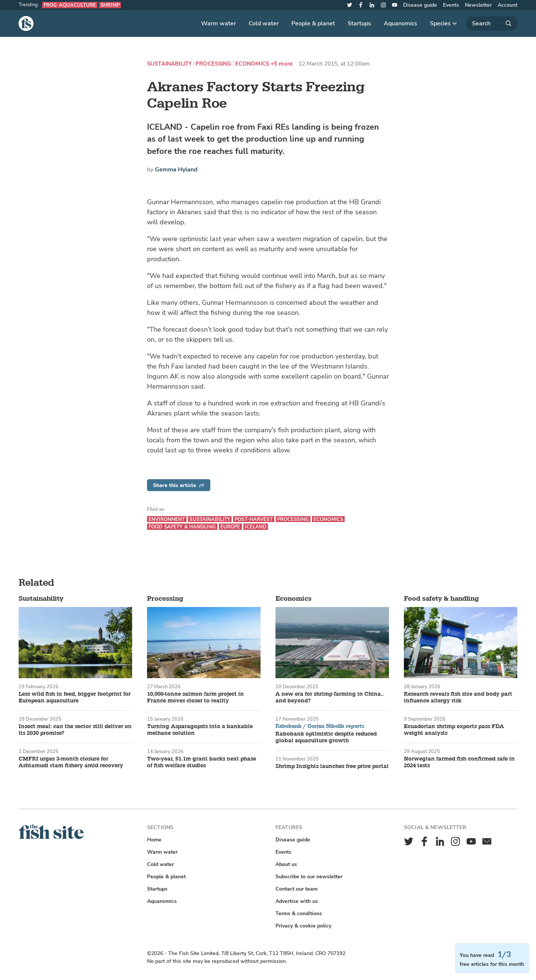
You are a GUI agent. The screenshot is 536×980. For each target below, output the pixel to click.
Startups (359, 23)
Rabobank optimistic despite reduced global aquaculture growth (326, 737)
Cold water (264, 23)
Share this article (179, 485)
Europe (230, 527)
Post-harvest (254, 519)
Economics (252, 64)
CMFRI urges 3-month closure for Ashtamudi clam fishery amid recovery (71, 762)
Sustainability (169, 64)
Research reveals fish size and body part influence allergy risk (458, 698)
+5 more (282, 64)
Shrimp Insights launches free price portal (332, 766)
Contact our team (296, 889)
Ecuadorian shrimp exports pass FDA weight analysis (454, 730)
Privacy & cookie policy (303, 926)
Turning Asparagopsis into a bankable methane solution (200, 730)
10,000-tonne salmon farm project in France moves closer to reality (195, 698)
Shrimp (110, 5)
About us (286, 864)
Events (451, 5)
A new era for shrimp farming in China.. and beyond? (330, 698)
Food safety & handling (182, 527)
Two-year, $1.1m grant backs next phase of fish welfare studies (202, 762)
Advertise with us (297, 901)
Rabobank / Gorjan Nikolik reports (320, 726)
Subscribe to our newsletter (309, 877)
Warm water (218, 23)
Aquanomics (401, 23)
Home (154, 840)
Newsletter (478, 5)
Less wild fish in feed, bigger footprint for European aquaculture (75, 698)
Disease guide (420, 5)
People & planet (313, 23)
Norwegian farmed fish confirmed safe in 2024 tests (459, 762)
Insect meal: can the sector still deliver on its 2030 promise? (75, 730)
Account (508, 5)
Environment (167, 519)
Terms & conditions (299, 913)
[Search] (492, 23)
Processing (213, 64)
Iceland (256, 527)
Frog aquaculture (70, 5)
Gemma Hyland (176, 170)
